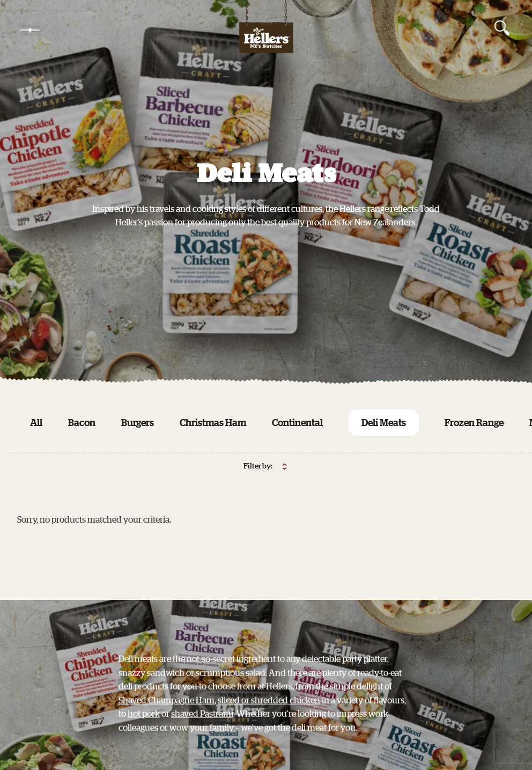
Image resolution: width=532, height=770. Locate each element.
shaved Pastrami (202, 723)
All (36, 422)
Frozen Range (474, 422)
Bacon (82, 422)
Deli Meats (384, 422)
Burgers (138, 422)
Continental (297, 422)
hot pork (144, 723)
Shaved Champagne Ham (167, 710)
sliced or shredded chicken (269, 710)
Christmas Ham (213, 422)
